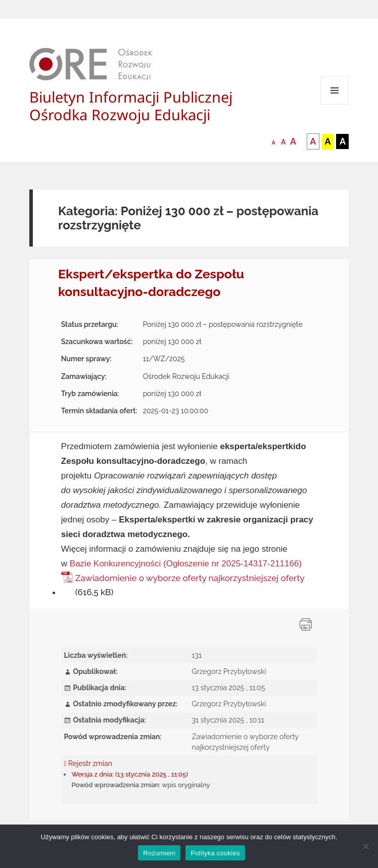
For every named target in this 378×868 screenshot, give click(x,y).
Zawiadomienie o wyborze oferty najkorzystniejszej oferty (190, 578)
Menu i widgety (335, 104)
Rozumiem (159, 853)
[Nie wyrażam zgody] (365, 846)
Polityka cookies (215, 853)
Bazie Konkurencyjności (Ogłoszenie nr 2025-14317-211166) (186, 564)
